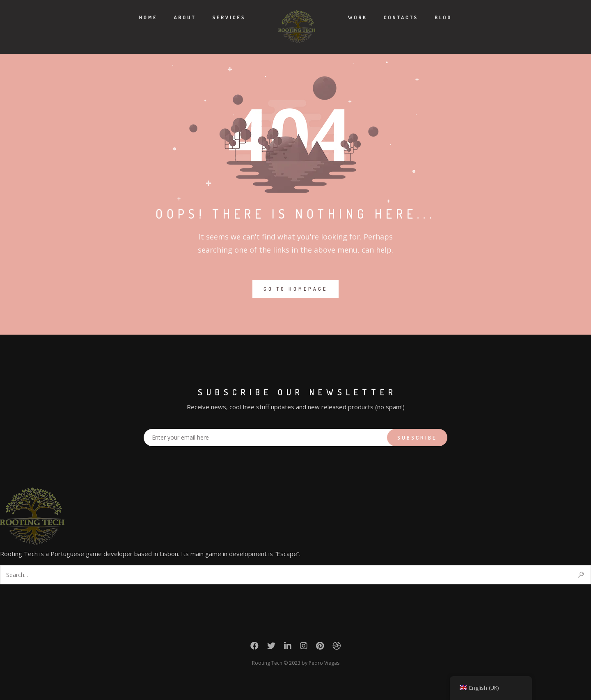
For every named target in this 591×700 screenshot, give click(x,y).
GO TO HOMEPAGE (295, 289)
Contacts (401, 17)
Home (148, 17)
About (185, 17)
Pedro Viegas (324, 663)
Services (229, 17)
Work (358, 17)
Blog (443, 17)
